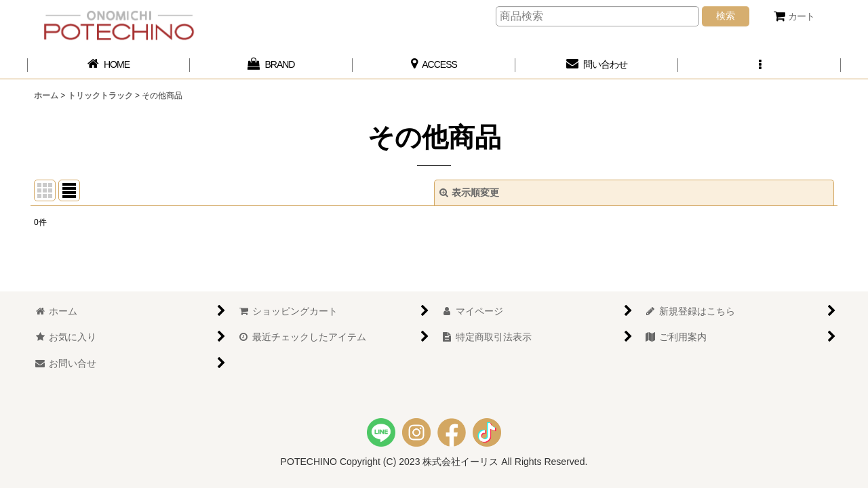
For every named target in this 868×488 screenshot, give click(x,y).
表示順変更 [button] (469, 192)
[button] (759, 65)
